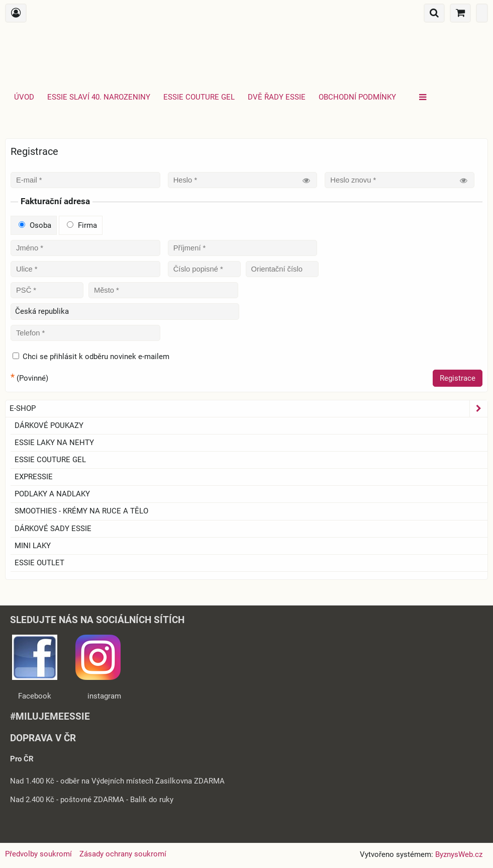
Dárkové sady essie (53, 529)
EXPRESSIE (34, 477)
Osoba (35, 225)
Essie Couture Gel (199, 97)
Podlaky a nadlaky (52, 494)
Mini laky (33, 546)
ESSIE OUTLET (39, 563)
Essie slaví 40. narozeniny (99, 97)
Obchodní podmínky (357, 97)
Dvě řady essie (277, 97)
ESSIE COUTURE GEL (50, 460)
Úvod (24, 97)
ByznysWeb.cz (459, 854)
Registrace (458, 378)
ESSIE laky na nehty (54, 443)
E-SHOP (249, 409)
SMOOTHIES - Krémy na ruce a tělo (81, 511)
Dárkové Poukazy (49, 425)
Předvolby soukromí (38, 854)
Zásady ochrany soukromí (123, 854)
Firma (82, 225)
